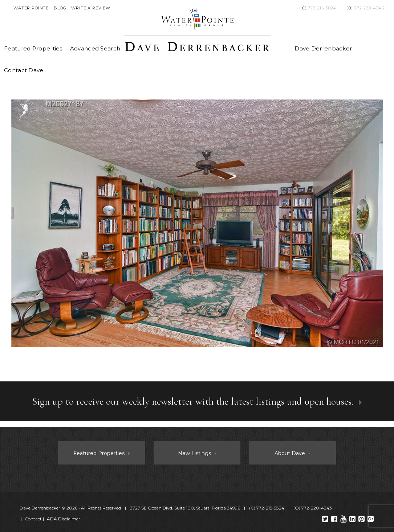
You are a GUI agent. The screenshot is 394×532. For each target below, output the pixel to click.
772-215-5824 (322, 8)
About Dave (290, 453)
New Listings (194, 453)
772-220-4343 (369, 8)
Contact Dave (24, 70)
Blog (60, 8)
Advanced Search (95, 48)
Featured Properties (33, 48)
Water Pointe (31, 8)
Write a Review (91, 8)
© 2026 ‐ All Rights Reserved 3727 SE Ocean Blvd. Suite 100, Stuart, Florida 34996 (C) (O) (176, 508)
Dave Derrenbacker (323, 48)
